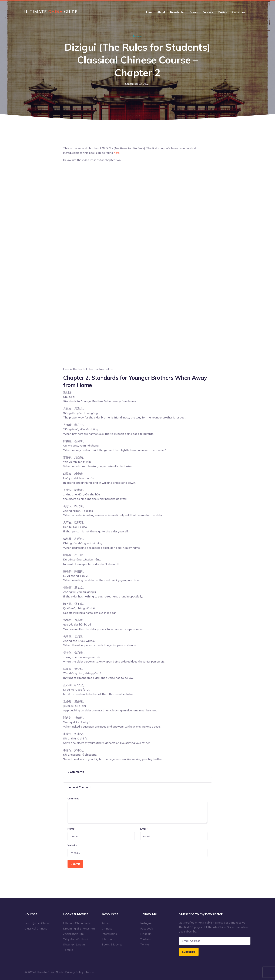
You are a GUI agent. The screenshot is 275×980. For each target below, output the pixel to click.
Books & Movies (112, 944)
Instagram (147, 923)
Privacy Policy (74, 972)
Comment (73, 799)
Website (72, 845)
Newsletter (177, 12)
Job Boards (109, 939)
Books (194, 12)
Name (72, 829)
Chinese (138, 36)
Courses (208, 12)
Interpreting (109, 934)
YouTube (146, 939)
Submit (75, 864)
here (117, 153)
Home (149, 12)
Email (144, 829)
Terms (90, 972)
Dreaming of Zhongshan (79, 928)
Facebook (147, 928)
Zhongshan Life (73, 934)
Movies (222, 12)
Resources (238, 12)
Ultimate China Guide (77, 923)
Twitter (145, 944)
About (161, 12)
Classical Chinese (36, 928)
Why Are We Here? (76, 939)
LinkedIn (146, 934)
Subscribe (189, 952)
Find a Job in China (37, 923)
